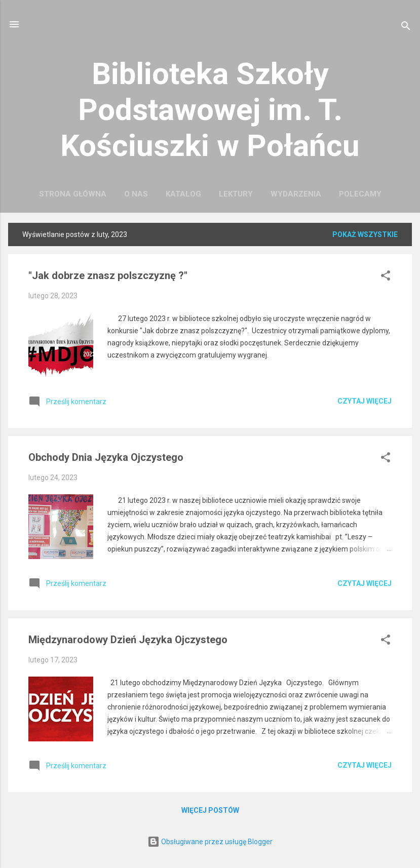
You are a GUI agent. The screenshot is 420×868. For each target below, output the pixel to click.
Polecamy (360, 194)
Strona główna (73, 194)
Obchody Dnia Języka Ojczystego (106, 457)
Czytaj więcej (365, 401)
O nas (136, 194)
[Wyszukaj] (406, 28)
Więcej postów (210, 810)
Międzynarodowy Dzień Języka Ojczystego (128, 640)
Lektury (236, 194)
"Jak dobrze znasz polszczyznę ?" (108, 275)
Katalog (183, 194)
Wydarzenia (296, 194)
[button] (386, 277)
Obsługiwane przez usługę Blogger (210, 842)
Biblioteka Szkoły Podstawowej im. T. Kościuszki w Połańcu (210, 110)
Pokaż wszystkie (365, 234)
